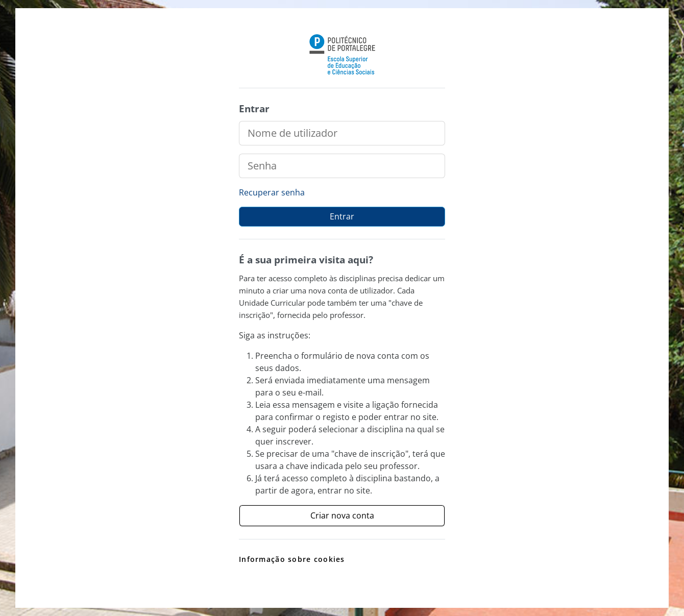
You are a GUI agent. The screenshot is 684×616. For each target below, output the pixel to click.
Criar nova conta (342, 515)
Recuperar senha (272, 192)
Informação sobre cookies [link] (292, 559)
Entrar (342, 216)
